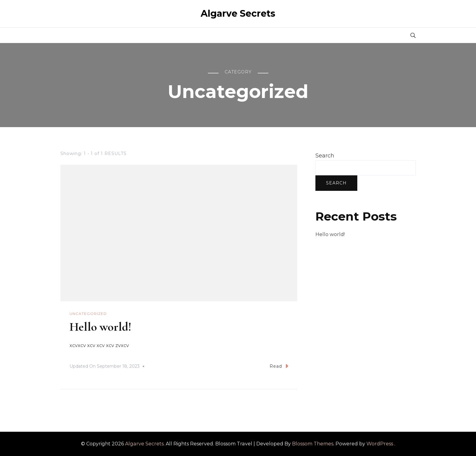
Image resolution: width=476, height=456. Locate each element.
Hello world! (100, 327)
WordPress (380, 444)
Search (325, 156)
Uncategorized (88, 314)
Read (279, 366)
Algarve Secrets (238, 14)
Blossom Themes (313, 444)
